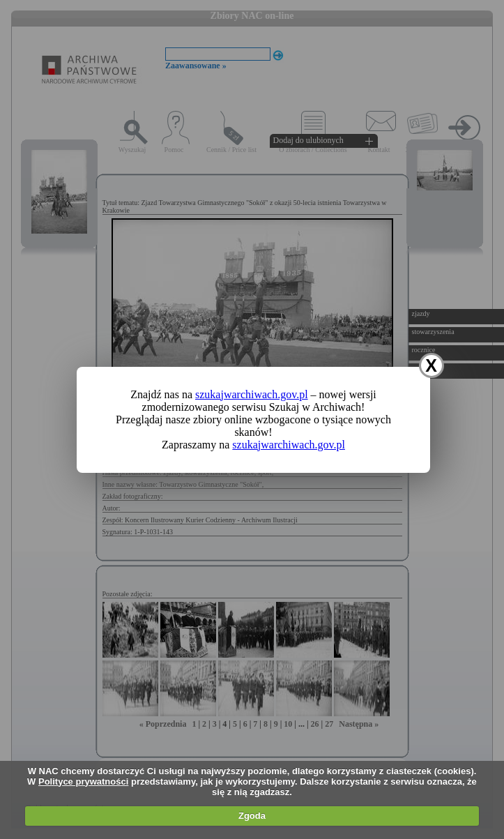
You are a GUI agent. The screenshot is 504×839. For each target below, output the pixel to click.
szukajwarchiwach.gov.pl (252, 394)
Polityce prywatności (83, 781)
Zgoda (252, 816)
